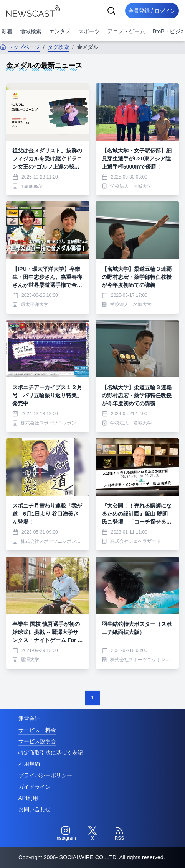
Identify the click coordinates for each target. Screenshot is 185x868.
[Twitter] (92, 834)
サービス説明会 (37, 741)
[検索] (111, 11)
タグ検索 (58, 47)
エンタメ (60, 31)
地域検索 (31, 31)
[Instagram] (66, 834)
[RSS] (119, 834)
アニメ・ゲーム (126, 31)
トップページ (20, 47)
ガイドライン (35, 787)
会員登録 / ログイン (152, 11)
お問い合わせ (35, 809)
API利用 (28, 798)
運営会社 (29, 719)
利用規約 (29, 764)
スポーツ (89, 31)
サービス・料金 (37, 730)
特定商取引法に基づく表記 (51, 753)
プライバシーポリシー (45, 775)
